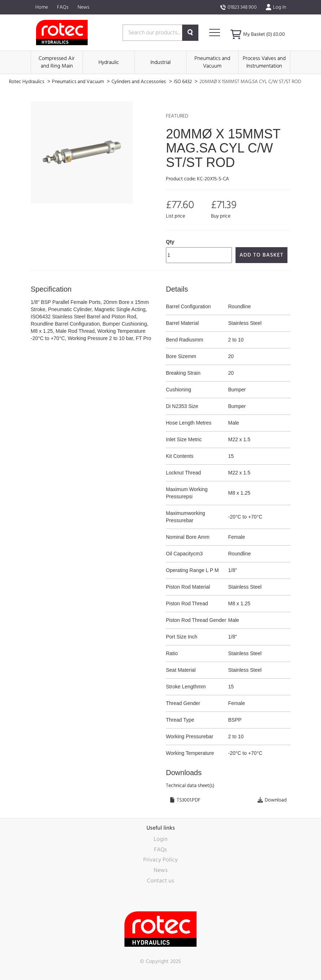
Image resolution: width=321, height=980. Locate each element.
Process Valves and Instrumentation (264, 62)
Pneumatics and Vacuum (212, 62)
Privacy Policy (160, 860)
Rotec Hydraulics (27, 82)
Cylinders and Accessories (139, 82)
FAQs (63, 7)
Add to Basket (261, 255)
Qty (170, 242)
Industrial (160, 62)
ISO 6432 (183, 82)
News (83, 7)
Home (42, 7)
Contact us (160, 881)
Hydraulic (109, 62)
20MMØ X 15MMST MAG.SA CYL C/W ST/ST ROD (250, 82)
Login (161, 839)
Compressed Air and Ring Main (57, 62)
